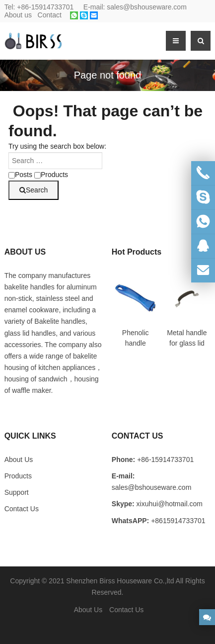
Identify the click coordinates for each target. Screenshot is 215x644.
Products (51, 175)
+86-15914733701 (45, 7)
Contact (50, 15)
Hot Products (137, 252)
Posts (20, 175)
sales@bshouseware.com (147, 7)
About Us (88, 610)
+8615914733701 (178, 521)
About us (18, 15)
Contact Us (22, 509)
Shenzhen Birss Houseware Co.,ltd (120, 581)
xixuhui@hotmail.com (170, 504)
